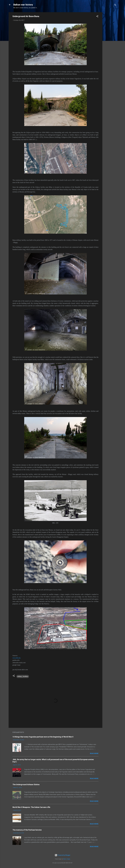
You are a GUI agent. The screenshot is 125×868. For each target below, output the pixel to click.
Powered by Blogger (63, 855)
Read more (94, 753)
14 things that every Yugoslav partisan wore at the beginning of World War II (43, 737)
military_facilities (23, 676)
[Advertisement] (110, 41)
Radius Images (67, 859)
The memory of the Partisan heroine (27, 830)
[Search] (115, 5)
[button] (97, 17)
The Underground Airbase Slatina (26, 784)
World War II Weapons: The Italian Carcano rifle (31, 807)
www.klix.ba (17, 658)
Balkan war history (23, 5)
